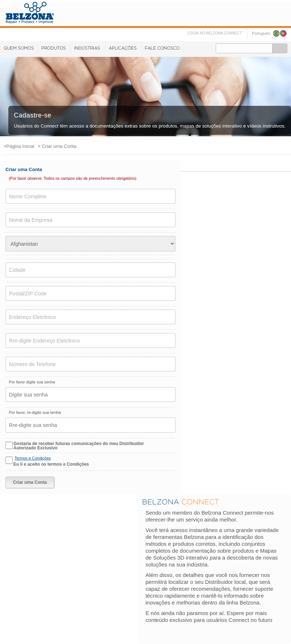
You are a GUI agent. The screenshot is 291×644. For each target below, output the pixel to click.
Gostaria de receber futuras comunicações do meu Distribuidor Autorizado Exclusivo (79, 446)
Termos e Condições (33, 458)
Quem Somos (18, 48)
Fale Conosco (162, 48)
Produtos (53, 48)
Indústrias (87, 48)
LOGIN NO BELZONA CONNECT (215, 33)
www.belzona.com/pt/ (30, 13)
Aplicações (123, 48)
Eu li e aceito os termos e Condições (51, 464)
